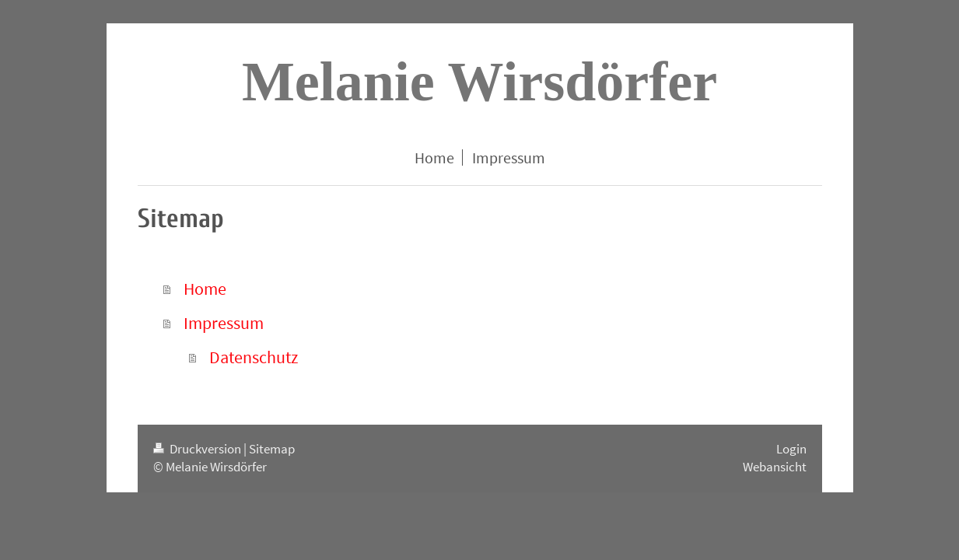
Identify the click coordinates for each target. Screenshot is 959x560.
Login (791, 449)
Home (205, 289)
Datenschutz (254, 357)
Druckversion (198, 449)
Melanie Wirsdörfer (479, 82)
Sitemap (272, 449)
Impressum (224, 323)
